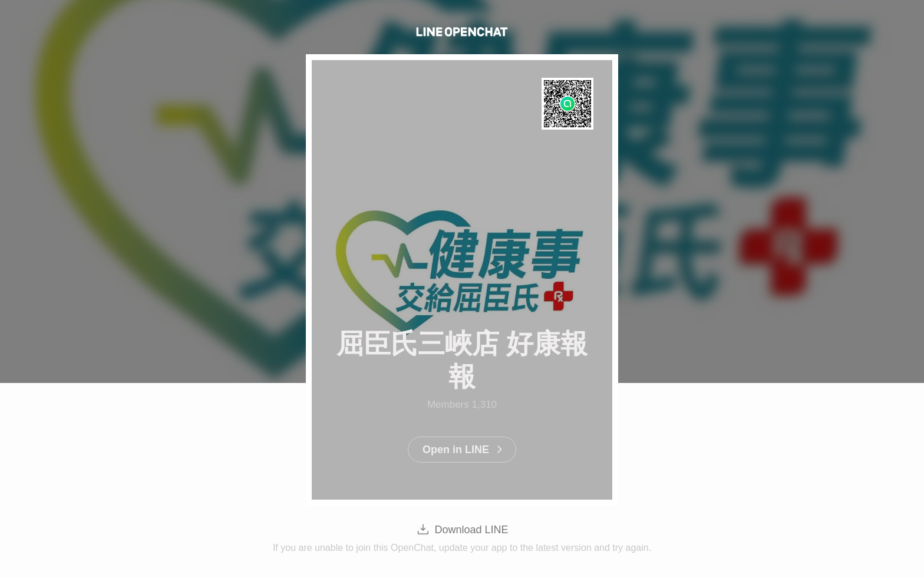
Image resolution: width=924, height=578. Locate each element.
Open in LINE (456, 450)
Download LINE (471, 530)
